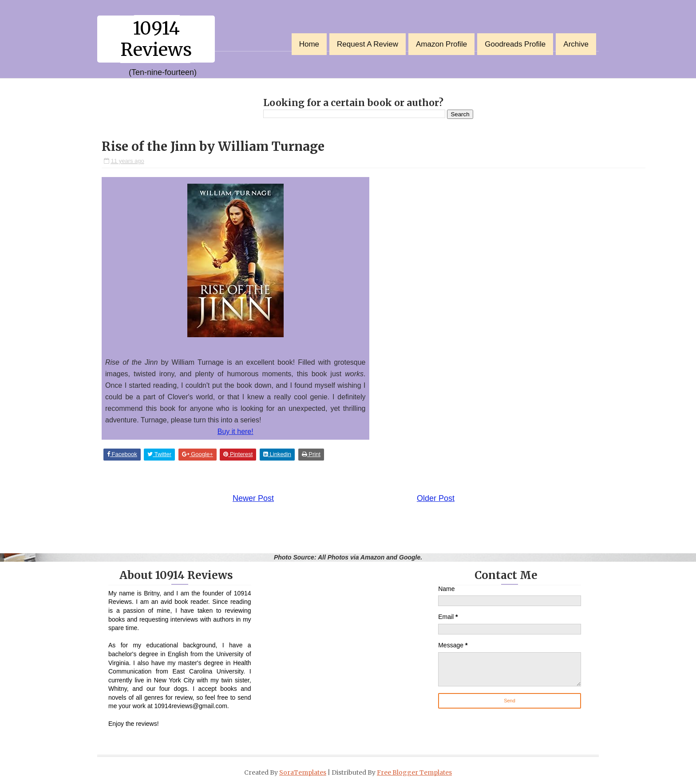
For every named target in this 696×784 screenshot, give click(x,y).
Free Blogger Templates (414, 772)
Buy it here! (235, 431)
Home (309, 44)
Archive (576, 44)
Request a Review (368, 44)
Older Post (436, 498)
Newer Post (253, 498)
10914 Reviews (156, 39)
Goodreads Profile (515, 44)
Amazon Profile (441, 44)
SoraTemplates (303, 772)
